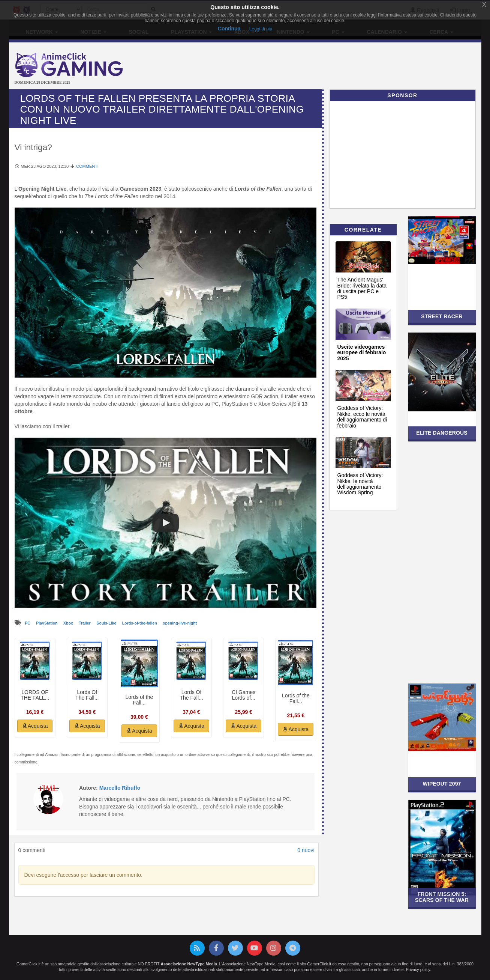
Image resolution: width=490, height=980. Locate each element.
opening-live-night (180, 623)
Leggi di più (261, 29)
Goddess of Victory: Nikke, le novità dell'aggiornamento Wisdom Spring (360, 484)
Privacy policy (418, 969)
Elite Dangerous (442, 433)
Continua (229, 29)
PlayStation (47, 623)
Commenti (87, 166)
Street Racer (442, 316)
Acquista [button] (35, 726)
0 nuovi (306, 850)
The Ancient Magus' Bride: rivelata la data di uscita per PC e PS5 (362, 288)
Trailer (85, 623)
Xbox (69, 623)
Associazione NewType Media (189, 964)
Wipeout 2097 (442, 784)
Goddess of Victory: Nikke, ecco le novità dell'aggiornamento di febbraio (362, 417)
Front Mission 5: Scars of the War (442, 897)
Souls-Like (107, 623)
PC (28, 623)
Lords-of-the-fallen (140, 623)
